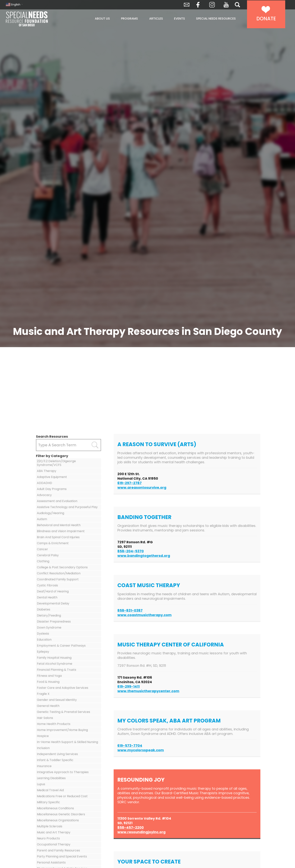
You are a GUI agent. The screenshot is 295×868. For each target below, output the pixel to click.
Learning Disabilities (51, 778)
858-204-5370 (131, 551)
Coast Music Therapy (149, 585)
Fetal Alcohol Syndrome (55, 664)
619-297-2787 (130, 483)
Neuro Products (48, 838)
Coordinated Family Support (58, 579)
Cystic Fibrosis (47, 585)
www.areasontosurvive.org (142, 487)
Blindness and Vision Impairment (61, 531)
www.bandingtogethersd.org (144, 556)
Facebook (198, 5)
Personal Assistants (51, 862)
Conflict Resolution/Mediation (59, 573)
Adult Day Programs (52, 489)
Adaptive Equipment (52, 477)
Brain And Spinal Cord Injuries (58, 537)
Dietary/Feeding (49, 615)
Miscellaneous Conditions (55, 808)
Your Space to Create (149, 862)
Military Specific (48, 802)
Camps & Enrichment (53, 543)
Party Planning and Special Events (62, 856)
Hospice (43, 736)
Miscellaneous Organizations (58, 820)
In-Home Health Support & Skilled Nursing (67, 742)
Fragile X (43, 694)
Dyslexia (43, 634)
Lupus (41, 784)
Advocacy (44, 495)
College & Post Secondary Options (62, 567)
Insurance (44, 766)
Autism (42, 519)
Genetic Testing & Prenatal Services (63, 712)
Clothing (43, 561)
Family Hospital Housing (54, 658)
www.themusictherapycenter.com (148, 691)
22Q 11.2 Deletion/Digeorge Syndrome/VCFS (56, 463)
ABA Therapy (47, 471)
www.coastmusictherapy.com (144, 615)
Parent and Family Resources (58, 850)
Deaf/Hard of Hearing (53, 591)
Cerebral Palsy (48, 555)
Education (44, 640)
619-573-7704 (130, 746)
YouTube (226, 5)
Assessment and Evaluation (57, 501)
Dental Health (47, 597)
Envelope (187, 5)
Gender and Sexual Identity (57, 700)
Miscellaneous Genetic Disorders (61, 814)
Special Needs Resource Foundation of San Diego (36, 19)
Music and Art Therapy (54, 832)
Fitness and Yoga (49, 676)
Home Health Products (54, 724)
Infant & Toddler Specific (55, 760)
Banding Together (144, 517)
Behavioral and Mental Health (59, 525)
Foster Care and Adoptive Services (63, 688)
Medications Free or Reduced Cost (62, 796)
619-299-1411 (128, 686)
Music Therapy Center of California (171, 645)
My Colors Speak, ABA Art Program (169, 721)
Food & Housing (48, 682)
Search (237, 5)
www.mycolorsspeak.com (141, 750)
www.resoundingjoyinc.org (141, 832)
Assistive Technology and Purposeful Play (67, 507)
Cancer (42, 549)
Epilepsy (43, 652)
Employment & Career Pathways (61, 646)
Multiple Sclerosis (50, 826)
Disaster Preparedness (54, 621)
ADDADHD (44, 483)
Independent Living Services (57, 754)
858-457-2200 (131, 827)
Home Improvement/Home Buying (62, 730)
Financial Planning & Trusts (57, 670)
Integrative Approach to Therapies (63, 772)
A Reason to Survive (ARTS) (157, 444)
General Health (48, 706)
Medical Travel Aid (50, 790)
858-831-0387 (130, 610)
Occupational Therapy (54, 844)
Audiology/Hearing (51, 513)
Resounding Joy (141, 780)
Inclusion (43, 748)
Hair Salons (45, 718)
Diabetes (44, 609)
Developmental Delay (53, 603)
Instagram (212, 5)
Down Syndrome (49, 628)
